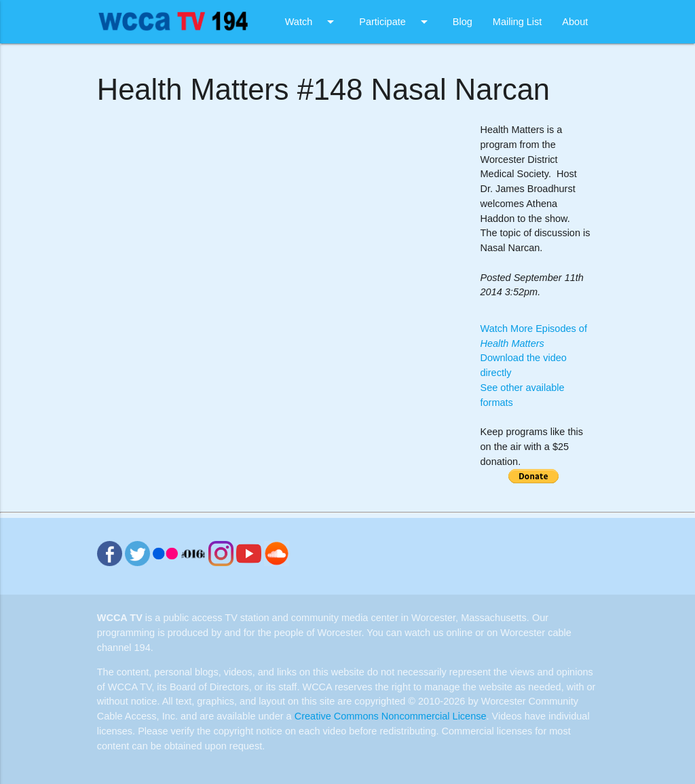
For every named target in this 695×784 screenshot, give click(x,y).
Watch (312, 22)
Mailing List (518, 22)
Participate (396, 22)
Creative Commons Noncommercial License (391, 716)
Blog (463, 22)
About (575, 22)
